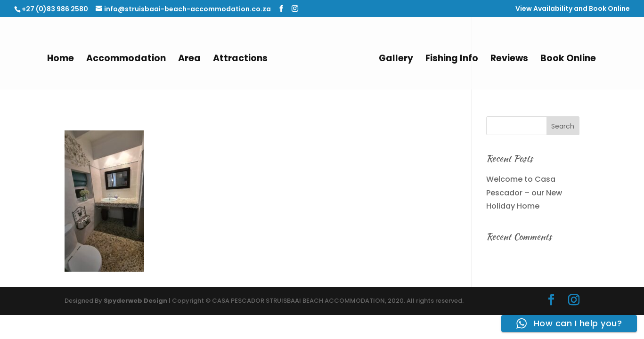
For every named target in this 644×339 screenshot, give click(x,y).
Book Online (568, 60)
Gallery (396, 60)
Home (61, 60)
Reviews (509, 60)
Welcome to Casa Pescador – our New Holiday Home (524, 193)
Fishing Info (452, 60)
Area (189, 60)
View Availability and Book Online (573, 9)
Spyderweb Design (135, 301)
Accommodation (126, 60)
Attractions (240, 60)
